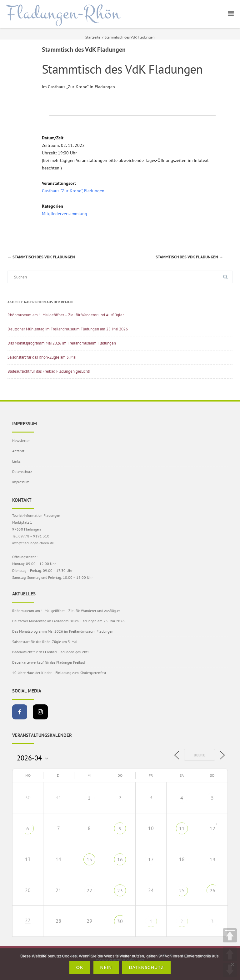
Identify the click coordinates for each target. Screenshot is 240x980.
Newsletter (21, 441)
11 (182, 828)
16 (120, 859)
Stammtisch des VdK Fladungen (41, 257)
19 (212, 859)
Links (16, 461)
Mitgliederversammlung (65, 214)
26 (212, 890)
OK (80, 967)
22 (89, 890)
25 (182, 890)
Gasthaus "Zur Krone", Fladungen (73, 191)
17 (151, 859)
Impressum (21, 482)
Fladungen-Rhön (63, 13)
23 (120, 890)
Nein (106, 967)
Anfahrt (18, 451)
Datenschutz (22, 472)
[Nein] (232, 964)
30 (120, 921)
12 (212, 828)
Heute (200, 755)
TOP (230, 935)
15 (89, 859)
